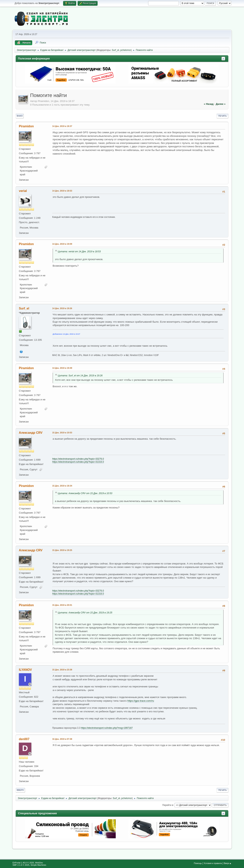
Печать (222, 116)
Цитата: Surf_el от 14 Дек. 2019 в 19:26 (80, 376)
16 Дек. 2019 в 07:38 (62, 739)
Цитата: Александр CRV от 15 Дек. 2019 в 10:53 (85, 493)
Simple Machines (38, 865)
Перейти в (168, 805)
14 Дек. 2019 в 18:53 (62, 191)
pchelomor (126, 50)
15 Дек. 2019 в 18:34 (62, 486)
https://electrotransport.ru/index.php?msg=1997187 (107, 728)
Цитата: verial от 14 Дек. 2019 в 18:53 (79, 252)
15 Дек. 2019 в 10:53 (62, 433)
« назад (209, 104)
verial (23, 191)
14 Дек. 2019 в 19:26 (62, 308)
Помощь (198, 863)
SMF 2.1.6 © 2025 (21, 865)
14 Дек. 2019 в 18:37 (62, 126)
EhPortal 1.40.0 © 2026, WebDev (28, 863)
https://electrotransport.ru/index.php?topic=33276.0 (78, 459)
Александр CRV (31, 433)
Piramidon (26, 126)
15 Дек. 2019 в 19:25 (62, 550)
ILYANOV (25, 670)
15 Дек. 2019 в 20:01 (62, 605)
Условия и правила (213, 863)
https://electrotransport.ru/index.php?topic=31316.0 (78, 462)
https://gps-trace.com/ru (141, 701)
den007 (24, 739)
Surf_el (116, 50)
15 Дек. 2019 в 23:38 (62, 670)
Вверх (20, 790)
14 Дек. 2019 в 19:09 (62, 244)
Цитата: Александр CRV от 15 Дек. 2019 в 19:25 (85, 613)
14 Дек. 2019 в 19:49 (62, 368)
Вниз (20, 116)
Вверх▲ (228, 863)
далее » (221, 104)
